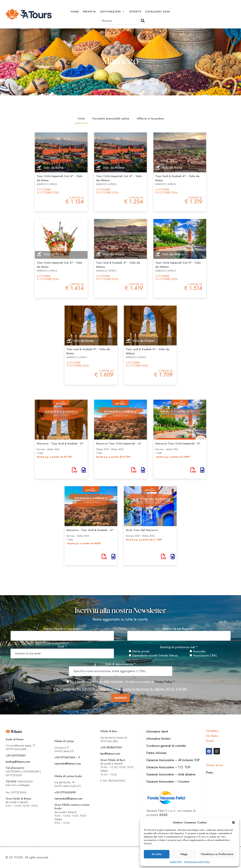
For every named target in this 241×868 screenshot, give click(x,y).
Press (209, 773)
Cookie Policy (176, 862)
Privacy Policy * (165, 682)
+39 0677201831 (16, 755)
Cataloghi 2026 (158, 12)
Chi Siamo (212, 736)
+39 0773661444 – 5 (67, 757)
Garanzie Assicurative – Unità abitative (171, 774)
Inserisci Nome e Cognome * (62, 629)
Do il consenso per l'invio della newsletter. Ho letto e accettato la (110, 682)
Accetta (157, 854)
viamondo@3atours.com (68, 764)
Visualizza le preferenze (217, 854)
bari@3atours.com (110, 754)
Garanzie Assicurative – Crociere (168, 782)
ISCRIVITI (120, 698)
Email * (62, 647)
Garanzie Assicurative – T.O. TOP (168, 767)
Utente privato (139, 651)
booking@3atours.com (18, 762)
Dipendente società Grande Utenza (153, 656)
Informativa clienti (157, 731)
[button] (233, 822)
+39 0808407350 (111, 747)
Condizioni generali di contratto (166, 746)
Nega (184, 854)
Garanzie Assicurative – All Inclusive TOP (173, 760)
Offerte (135, 12)
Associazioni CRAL (203, 656)
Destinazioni (113, 12)
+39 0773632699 (65, 792)
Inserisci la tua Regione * (179, 629)
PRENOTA (89, 12)
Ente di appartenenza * (121, 664)
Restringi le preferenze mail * (179, 647)
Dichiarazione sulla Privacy (197, 862)
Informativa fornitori (158, 739)
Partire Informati (156, 753)
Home (75, 12)
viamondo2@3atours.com (68, 799)
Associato (198, 651)
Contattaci (212, 731)
